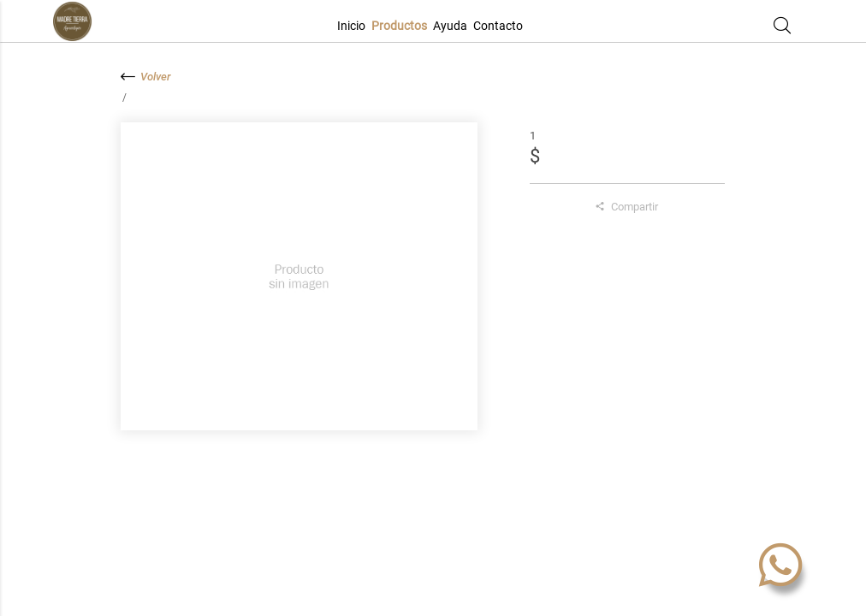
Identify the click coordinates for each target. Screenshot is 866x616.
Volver (146, 77)
